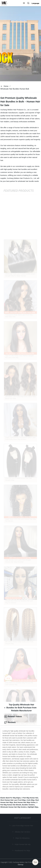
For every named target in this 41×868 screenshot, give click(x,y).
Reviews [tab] (10, 722)
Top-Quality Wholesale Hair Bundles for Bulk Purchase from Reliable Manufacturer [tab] (20, 708)
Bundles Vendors (28, 805)
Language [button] (35, 3)
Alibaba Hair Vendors (22, 832)
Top (35, 862)
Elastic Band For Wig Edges (11, 798)
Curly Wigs (31, 800)
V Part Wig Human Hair (30, 798)
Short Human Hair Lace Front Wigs (13, 800)
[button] (24, 3)
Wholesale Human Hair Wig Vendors (14, 807)
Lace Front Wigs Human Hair (22, 826)
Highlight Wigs (33, 807)
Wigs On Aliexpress (23, 838)
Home (6, 86)
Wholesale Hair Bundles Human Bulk (15, 89)
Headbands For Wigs (22, 850)
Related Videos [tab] (13, 717)
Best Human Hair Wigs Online (25, 802)
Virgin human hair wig (23, 844)
